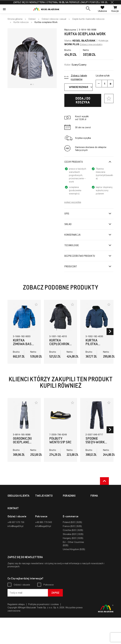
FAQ (10, 525)
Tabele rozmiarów (72, 502)
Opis (67, 214)
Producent (71, 266)
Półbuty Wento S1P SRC (60, 440)
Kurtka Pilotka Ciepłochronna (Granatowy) (98, 346)
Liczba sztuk (103, 75)
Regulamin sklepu (16, 631)
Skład (68, 224)
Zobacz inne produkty (91, 44)
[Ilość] (105, 84)
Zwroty (11, 513)
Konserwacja (72, 235)
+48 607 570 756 (16, 548)
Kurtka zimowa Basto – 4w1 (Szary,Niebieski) (26, 346)
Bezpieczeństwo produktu (80, 256)
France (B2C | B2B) (72, 552)
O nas (93, 502)
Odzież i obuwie (22, 611)
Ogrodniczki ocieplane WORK (22, 442)
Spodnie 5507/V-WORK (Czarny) (95, 442)
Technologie (72, 245)
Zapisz (55, 619)
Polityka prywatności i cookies (44, 631)
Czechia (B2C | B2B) (73, 556)
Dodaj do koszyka (83, 100)
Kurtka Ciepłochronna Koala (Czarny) (61, 346)
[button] (112, 2)
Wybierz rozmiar (81, 87)
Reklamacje (13, 517)
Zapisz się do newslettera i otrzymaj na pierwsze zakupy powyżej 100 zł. (61, 2)
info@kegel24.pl (15, 552)
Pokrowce (49, 611)
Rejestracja (41, 506)
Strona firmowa (98, 506)
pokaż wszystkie (73, 202)
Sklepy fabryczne (16, 521)
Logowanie (41, 502)
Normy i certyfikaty (72, 506)
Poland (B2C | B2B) (72, 548)
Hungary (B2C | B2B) (73, 564)
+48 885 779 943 (44, 548)
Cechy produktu (74, 162)
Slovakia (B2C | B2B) (73, 560)
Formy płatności (16, 509)
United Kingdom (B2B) (74, 576)
